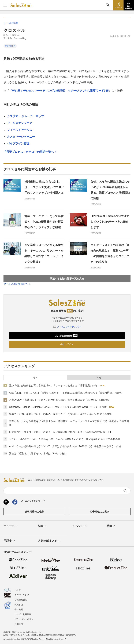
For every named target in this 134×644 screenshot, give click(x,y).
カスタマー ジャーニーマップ (25, 116)
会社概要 (19, 610)
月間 (99, 378)
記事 (43, 526)
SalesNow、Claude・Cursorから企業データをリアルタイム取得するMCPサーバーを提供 (58, 407)
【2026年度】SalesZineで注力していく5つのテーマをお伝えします (110, 222)
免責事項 (19, 605)
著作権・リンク (22, 595)
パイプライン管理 (18, 143)
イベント (80, 526)
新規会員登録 (66, 336)
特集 (111, 526)
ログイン (66, 344)
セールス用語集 (11, 23)
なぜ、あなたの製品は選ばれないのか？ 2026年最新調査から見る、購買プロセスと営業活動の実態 (110, 190)
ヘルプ (18, 590)
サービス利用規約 (23, 614)
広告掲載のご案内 (100, 512)
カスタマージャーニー (21, 137)
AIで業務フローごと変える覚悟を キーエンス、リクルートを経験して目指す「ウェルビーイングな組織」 (44, 253)
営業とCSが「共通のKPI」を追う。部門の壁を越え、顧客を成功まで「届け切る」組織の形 (59, 400)
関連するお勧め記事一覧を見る (67, 279)
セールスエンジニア (20, 123)
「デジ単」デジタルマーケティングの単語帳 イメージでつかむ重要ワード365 (59, 91)
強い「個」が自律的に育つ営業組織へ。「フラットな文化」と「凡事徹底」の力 (53, 385)
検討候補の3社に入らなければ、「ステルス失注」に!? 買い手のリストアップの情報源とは (44, 187)
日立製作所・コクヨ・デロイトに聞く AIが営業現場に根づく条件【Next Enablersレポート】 (61, 432)
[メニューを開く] (5, 5)
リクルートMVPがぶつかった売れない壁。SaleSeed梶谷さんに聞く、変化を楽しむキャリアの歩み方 (65, 439)
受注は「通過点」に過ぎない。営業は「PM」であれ (38, 453)
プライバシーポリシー (25, 619)
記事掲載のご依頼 (34, 512)
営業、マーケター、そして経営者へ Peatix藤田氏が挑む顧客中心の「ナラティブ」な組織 (44, 222)
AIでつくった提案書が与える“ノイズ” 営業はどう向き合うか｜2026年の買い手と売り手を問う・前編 (65, 446)
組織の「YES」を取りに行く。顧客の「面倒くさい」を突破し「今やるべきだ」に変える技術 (60, 414)
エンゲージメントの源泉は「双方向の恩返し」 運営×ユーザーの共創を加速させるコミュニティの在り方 (110, 253)
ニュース (11, 526)
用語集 (10, 541)
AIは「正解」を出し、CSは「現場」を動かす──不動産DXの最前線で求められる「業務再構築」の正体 (65, 393)
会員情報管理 (21, 600)
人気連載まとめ (50, 541)
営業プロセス (10, 46)
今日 (35, 378)
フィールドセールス (20, 130)
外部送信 (19, 624)
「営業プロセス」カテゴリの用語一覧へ (30, 152)
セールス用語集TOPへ (17, 284)
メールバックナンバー (67, 327)
